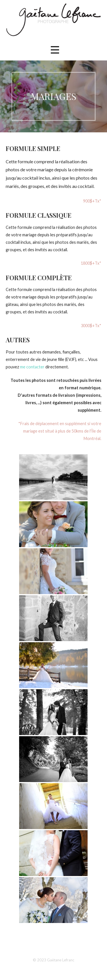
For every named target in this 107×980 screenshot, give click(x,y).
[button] (55, 50)
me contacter (32, 367)
